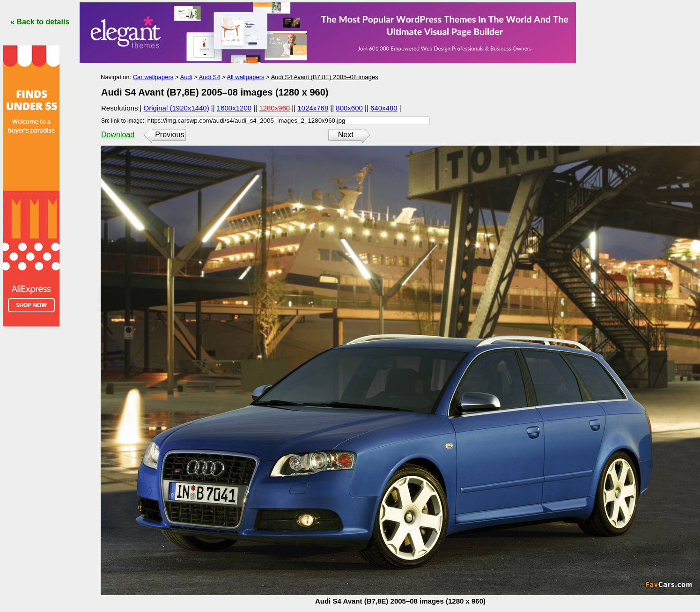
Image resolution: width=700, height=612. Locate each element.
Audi (186, 77)
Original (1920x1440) (177, 108)
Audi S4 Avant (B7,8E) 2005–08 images (325, 77)
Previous (169, 135)
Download (118, 135)
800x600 (349, 108)
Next (346, 135)
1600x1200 (234, 108)
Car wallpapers (153, 77)
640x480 (384, 108)
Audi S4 (209, 77)
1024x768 (313, 108)
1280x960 (274, 108)
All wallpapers (245, 77)
